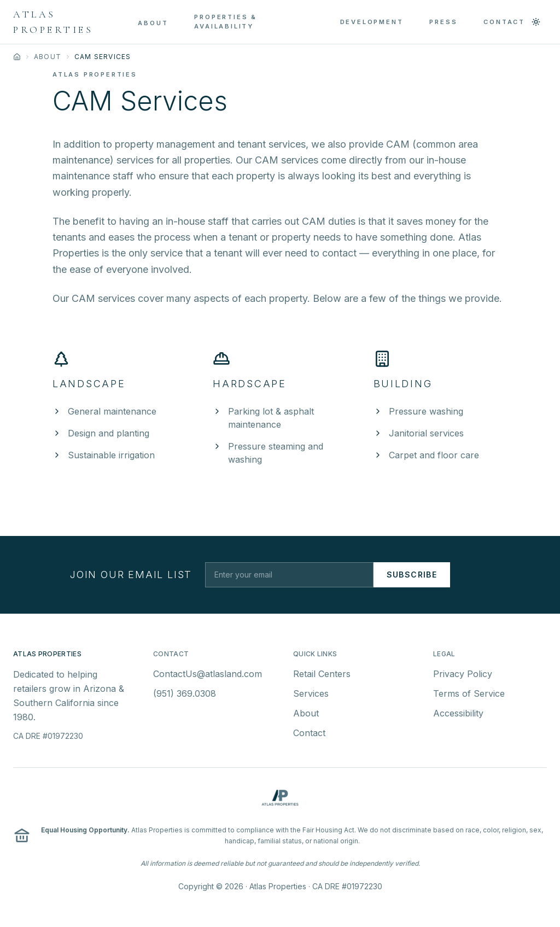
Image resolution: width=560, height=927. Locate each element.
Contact (309, 736)
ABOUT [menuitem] (153, 23)
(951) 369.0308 (185, 697)
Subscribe (412, 575)
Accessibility (458, 716)
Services (311, 697)
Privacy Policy (463, 677)
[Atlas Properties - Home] (75, 22)
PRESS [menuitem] (443, 22)
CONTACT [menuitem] (504, 22)
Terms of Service (469, 697)
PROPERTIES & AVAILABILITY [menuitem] (226, 22)
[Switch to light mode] (536, 22)
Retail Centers (322, 677)
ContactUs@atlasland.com (208, 677)
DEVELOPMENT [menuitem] (372, 22)
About (48, 57)
